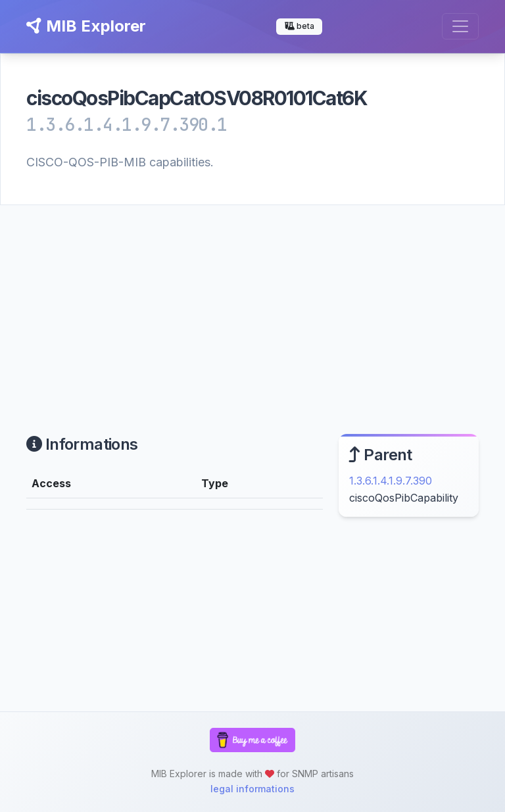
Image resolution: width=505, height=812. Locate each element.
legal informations (252, 789)
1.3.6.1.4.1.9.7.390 (391, 481)
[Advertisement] (252, 304)
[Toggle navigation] (460, 26)
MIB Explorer (86, 26)
